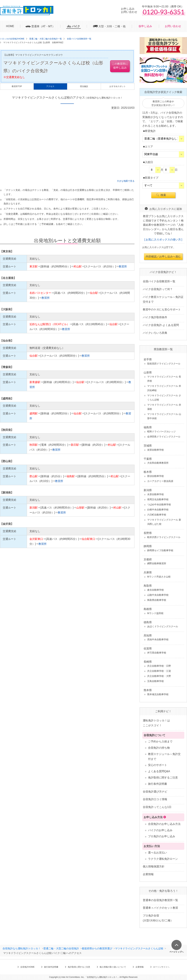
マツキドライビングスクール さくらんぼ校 (164, 398)
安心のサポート (158, 765)
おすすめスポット (118, 86)
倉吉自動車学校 (155, 590)
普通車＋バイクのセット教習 (160, 908)
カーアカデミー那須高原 (160, 481)
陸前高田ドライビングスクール (164, 364)
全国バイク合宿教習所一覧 (159, 281)
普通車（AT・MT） (43, 26)
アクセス (50, 86)
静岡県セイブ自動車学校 (160, 550)
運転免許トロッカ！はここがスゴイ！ (156, 723)
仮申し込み (145, 26)
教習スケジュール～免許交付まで (164, 756)
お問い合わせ (173, 26)
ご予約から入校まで (160, 741)
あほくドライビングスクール (163, 626)
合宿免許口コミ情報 (155, 799)
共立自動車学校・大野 (159, 676)
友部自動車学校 (155, 450)
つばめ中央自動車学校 (159, 504)
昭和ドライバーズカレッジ (161, 431)
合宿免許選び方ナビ (155, 792)
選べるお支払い (158, 853)
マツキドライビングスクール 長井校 (164, 379)
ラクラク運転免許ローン (163, 859)
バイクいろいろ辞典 (155, 333)
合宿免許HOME (27, 967)
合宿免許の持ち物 (159, 748)
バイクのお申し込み (160, 830)
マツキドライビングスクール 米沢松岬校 (164, 388)
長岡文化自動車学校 (158, 499)
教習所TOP (17, 86)
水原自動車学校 (155, 494)
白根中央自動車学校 (158, 510)
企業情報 (148, 874)
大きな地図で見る (126, 181)
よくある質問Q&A (159, 771)
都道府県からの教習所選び (97, 948)
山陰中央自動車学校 (158, 595)
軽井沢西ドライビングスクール (164, 537)
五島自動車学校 (155, 681)
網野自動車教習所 (157, 563)
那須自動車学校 (155, 476)
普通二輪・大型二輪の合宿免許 (61, 948)
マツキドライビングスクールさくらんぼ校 (139, 948)
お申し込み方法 (153, 817)
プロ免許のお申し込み (162, 836)
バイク (76, 26)
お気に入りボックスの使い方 (163, 240)
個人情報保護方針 (154, 866)
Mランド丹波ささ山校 (159, 577)
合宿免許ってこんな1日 (157, 807)
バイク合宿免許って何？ (158, 289)
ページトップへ (176, 952)
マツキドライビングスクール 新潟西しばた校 (164, 522)
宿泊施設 (84, 86)
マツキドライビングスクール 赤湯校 (164, 407)
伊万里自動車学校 (157, 653)
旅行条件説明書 (158, 784)
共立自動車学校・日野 (159, 666)
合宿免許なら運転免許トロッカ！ (22, 948)
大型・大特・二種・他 (112, 26)
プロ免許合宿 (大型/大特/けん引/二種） (158, 918)
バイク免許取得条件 (155, 317)
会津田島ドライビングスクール (164, 437)
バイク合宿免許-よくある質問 (161, 325)
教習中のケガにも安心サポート (162, 309)
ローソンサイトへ (161, 967)
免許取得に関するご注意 (163, 778)
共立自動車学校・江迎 (159, 671)
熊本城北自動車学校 (158, 694)
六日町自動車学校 (157, 515)
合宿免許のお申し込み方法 (164, 824)
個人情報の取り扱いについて (113, 967)
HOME (10, 26)
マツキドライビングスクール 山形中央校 (164, 416)
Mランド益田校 (155, 613)
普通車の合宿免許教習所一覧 (160, 900)
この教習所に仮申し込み (120, 66)
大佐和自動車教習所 (158, 463)
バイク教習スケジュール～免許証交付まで (163, 299)
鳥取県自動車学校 (157, 600)
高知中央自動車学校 (158, 639)
